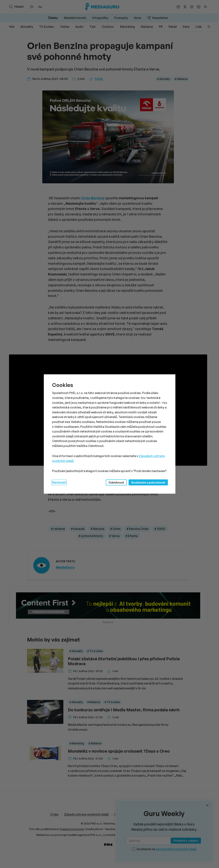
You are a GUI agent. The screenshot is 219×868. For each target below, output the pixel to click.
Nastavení (59, 482)
